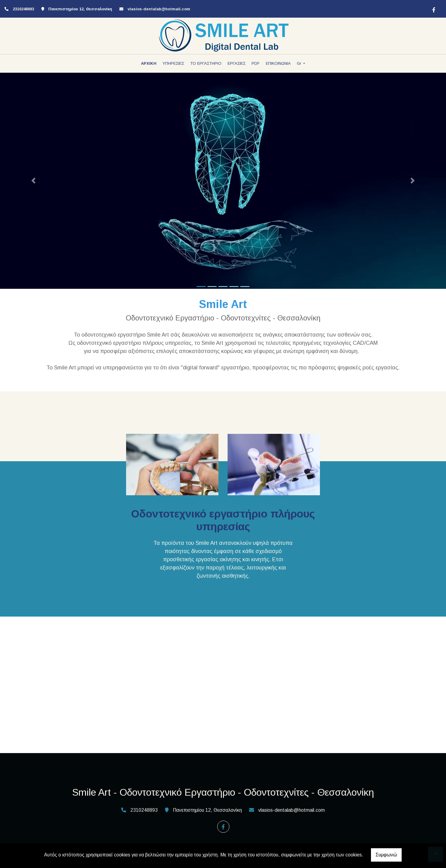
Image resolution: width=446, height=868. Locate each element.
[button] (33, 181)
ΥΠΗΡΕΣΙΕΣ (173, 63)
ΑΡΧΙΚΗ (149, 63)
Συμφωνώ (386, 855)
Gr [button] (300, 63)
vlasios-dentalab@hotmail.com (159, 9)
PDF (256, 63)
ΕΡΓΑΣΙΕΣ (237, 63)
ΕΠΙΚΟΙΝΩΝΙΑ (278, 63)
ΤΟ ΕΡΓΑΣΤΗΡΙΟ (206, 63)
